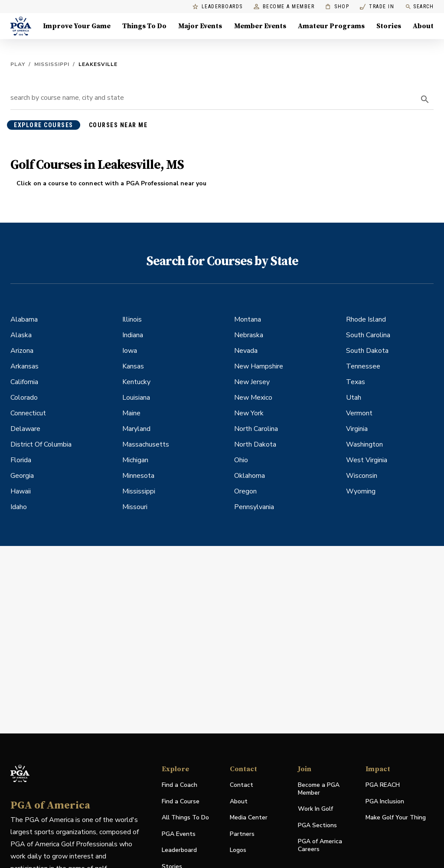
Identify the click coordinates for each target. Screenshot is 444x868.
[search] (425, 99)
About (239, 801)
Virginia (357, 429)
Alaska (21, 335)
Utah (354, 398)
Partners (242, 834)
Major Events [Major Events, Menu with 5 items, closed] (200, 26)
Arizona (22, 351)
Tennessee (363, 366)
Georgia (22, 476)
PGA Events (179, 834)
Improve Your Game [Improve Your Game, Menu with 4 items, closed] (77, 26)
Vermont (359, 413)
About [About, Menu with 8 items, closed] (423, 26)
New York (249, 413)
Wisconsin (362, 476)
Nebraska (249, 335)
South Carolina (368, 335)
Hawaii (21, 491)
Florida (21, 460)
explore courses (44, 125)
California (24, 382)
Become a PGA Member (319, 789)
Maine (131, 413)
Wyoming (361, 491)
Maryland (136, 429)
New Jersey (252, 382)
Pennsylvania (254, 507)
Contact (242, 785)
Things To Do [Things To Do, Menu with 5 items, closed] (144, 26)
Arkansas (24, 366)
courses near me (118, 125)
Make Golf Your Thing (396, 818)
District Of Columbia (41, 444)
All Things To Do (185, 817)
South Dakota (367, 351)
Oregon (245, 491)
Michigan (135, 460)
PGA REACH (383, 785)
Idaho (19, 507)
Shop (337, 7)
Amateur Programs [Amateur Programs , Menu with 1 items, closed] (331, 26)
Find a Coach (180, 785)
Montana (248, 319)
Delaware (25, 429)
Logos (238, 850)
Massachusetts (146, 444)
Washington (364, 444)
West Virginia (367, 460)
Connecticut (28, 413)
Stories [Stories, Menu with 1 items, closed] (389, 26)
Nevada (246, 351)
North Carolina (256, 429)
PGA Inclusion (385, 801)
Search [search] (419, 7)
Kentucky (136, 382)
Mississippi (52, 64)
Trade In (377, 7)
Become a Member (284, 7)
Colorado (24, 398)
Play (18, 64)
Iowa (130, 351)
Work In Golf (315, 809)
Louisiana (136, 398)
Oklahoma (250, 476)
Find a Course (181, 801)
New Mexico (253, 398)
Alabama (24, 319)
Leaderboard (179, 850)
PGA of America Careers (320, 845)
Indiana (133, 335)
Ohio (241, 460)
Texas (356, 382)
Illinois (132, 319)
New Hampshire (259, 366)
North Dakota (255, 444)
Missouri (135, 507)
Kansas (133, 366)
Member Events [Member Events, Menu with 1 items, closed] (260, 26)
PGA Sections (317, 825)
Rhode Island (366, 319)
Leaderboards (218, 7)
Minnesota (138, 476)
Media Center (249, 818)
